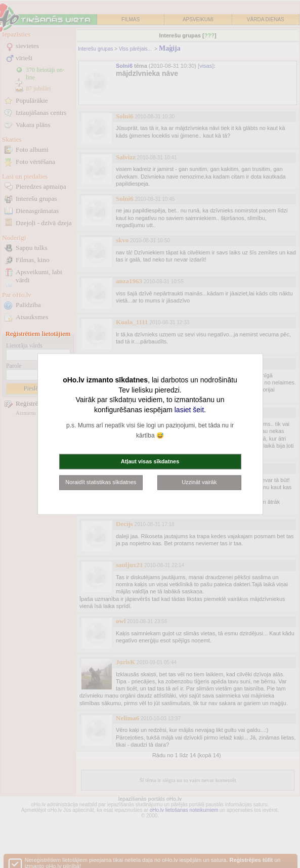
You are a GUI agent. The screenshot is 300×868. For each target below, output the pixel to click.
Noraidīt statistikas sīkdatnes (101, 482)
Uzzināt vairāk (199, 482)
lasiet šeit (189, 409)
